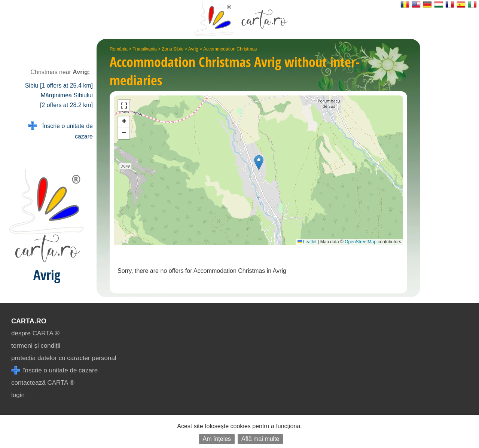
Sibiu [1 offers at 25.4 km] (59, 86)
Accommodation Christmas (230, 49)
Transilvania (145, 49)
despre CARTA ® (35, 333)
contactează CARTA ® (43, 383)
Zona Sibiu (172, 49)
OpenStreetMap (361, 242)
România (119, 49)
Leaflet (307, 242)
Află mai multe (260, 439)
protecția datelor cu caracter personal (64, 358)
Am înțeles (217, 439)
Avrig (193, 49)
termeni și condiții (36, 346)
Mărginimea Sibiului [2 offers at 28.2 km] (66, 100)
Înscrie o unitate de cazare (60, 130)
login (18, 395)
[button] (259, 163)
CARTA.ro (29, 321)
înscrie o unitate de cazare (54, 370)
